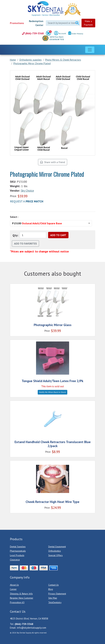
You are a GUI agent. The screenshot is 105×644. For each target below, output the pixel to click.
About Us (14, 585)
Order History (76, 34)
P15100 (37, 223)
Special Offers (55, 555)
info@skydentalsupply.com (32, 628)
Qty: (15, 235)
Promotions (17, 23)
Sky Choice (27, 191)
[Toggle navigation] (90, 50)
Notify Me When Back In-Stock (53, 392)
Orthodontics (55, 551)
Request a (27, 201)
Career (13, 589)
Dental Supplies (18, 547)
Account (60, 34)
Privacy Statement (57, 594)
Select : (14, 217)
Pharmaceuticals (18, 551)
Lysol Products (17, 555)
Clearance (15, 560)
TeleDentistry (55, 602)
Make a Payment (88, 23)
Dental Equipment (57, 547)
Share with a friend (53, 162)
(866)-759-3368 (33, 33)
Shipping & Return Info (21, 594)
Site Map (53, 598)
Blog (51, 589)
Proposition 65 (17, 602)
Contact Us (53, 585)
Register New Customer (22, 598)
